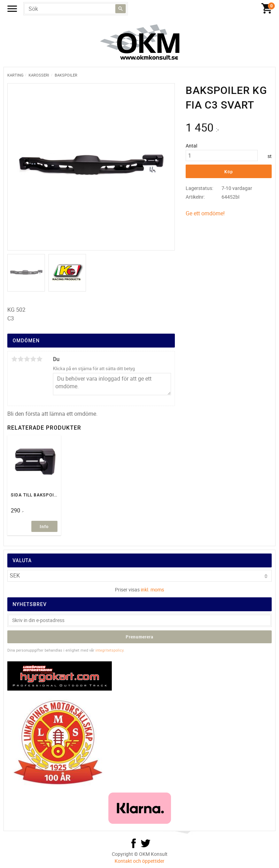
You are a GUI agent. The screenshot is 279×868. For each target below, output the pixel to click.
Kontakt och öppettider (139, 861)
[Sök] (121, 9)
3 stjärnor (27, 359)
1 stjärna (14, 359)
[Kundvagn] (267, 9)
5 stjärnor (39, 359)
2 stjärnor (21, 359)
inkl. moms (152, 590)
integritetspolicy (109, 650)
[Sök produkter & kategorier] (76, 9)
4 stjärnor (33, 359)
